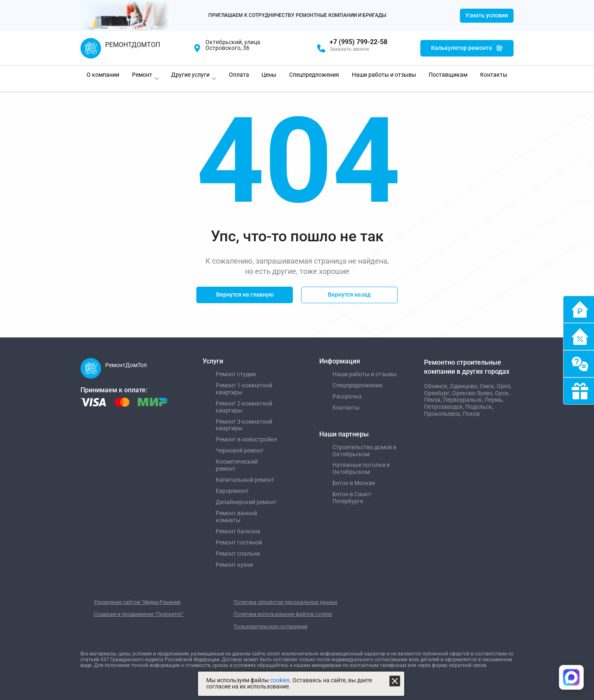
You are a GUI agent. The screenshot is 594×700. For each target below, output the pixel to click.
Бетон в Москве (354, 483)
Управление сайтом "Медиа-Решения (137, 602)
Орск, (502, 393)
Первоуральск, (464, 400)
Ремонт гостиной (239, 542)
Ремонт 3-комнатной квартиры (244, 425)
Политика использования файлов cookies (283, 614)
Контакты (346, 408)
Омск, (488, 386)
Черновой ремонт (240, 450)
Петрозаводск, (445, 407)
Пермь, (494, 400)
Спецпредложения (357, 385)
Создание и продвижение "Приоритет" (139, 614)
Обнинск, (437, 386)
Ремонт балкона (238, 531)
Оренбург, (438, 393)
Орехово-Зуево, (474, 393)
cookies (280, 680)
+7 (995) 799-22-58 (358, 42)
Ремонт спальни (238, 554)
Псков (471, 414)
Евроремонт (232, 491)
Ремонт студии (236, 374)
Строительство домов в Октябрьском (364, 451)
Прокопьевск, (443, 414)
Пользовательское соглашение (270, 627)
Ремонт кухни (234, 565)
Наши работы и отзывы (365, 374)
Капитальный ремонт (245, 480)
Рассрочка (347, 396)
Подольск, (479, 407)
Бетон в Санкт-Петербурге (352, 498)
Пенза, (434, 400)
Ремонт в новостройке (246, 439)
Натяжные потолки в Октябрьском (361, 468)
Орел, (504, 386)
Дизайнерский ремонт (246, 502)
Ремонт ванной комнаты (236, 517)
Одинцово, (465, 386)
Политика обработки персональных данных (285, 602)
